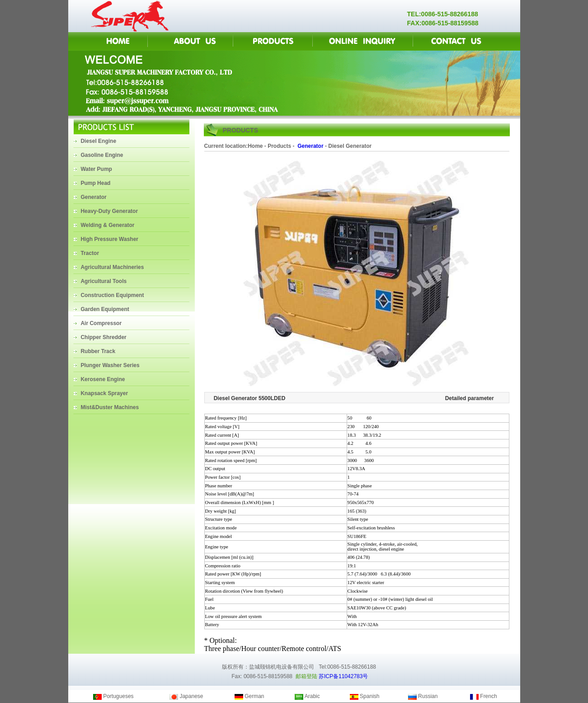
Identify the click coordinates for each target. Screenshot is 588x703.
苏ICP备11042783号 (343, 676)
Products (279, 146)
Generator (310, 146)
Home (255, 146)
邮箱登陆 (306, 676)
